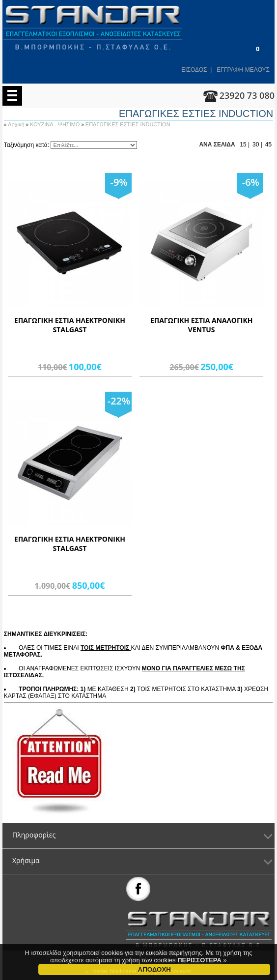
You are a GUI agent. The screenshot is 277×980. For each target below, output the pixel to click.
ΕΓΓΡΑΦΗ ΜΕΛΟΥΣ (243, 70)
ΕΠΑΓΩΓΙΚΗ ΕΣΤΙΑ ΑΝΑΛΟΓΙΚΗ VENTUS (202, 325)
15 (243, 144)
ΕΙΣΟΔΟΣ (194, 70)
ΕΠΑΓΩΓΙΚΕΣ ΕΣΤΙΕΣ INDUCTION (128, 124)
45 (268, 144)
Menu (12, 96)
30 (256, 144)
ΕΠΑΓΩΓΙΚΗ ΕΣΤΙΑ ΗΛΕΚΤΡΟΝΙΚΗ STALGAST (70, 325)
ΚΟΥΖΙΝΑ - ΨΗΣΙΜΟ (56, 124)
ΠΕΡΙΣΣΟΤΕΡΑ (199, 962)
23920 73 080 (247, 95)
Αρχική (17, 124)
